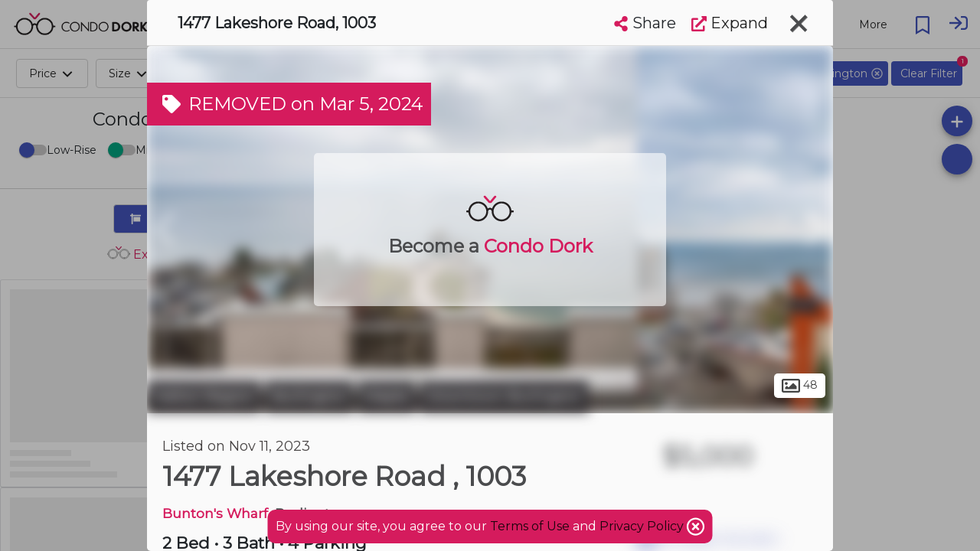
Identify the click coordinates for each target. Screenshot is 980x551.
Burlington (309, 396)
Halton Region (204, 396)
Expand (730, 23)
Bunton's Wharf (215, 513)
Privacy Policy (643, 526)
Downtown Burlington (504, 396)
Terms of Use (530, 526)
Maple (387, 396)
